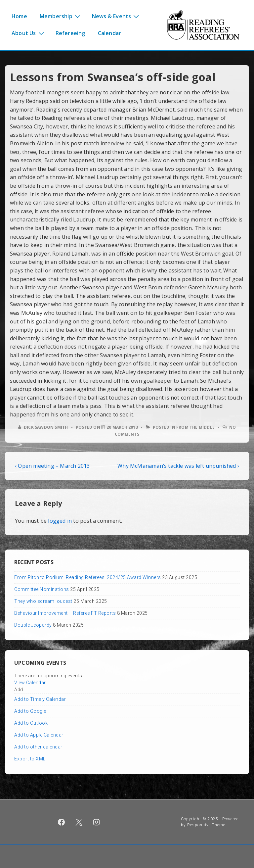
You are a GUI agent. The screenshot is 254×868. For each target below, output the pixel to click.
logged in (60, 521)
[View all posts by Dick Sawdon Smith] (44, 427)
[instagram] (96, 822)
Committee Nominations (42, 589)
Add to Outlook (31, 723)
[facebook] (62, 822)
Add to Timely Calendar (40, 699)
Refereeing (70, 33)
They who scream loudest (43, 601)
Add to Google (30, 711)
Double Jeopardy (33, 625)
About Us (29, 33)
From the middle (195, 427)
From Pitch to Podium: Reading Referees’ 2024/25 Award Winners (88, 577)
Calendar (110, 33)
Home (19, 16)
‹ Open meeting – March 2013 (52, 466)
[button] (19, 690)
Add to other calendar (38, 747)
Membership (61, 16)
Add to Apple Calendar (39, 735)
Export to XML (30, 759)
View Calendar (30, 683)
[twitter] (79, 822)
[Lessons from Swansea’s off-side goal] (122, 427)
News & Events (116, 16)
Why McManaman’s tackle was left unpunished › (178, 466)
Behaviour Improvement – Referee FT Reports (65, 613)
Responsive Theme (206, 825)
